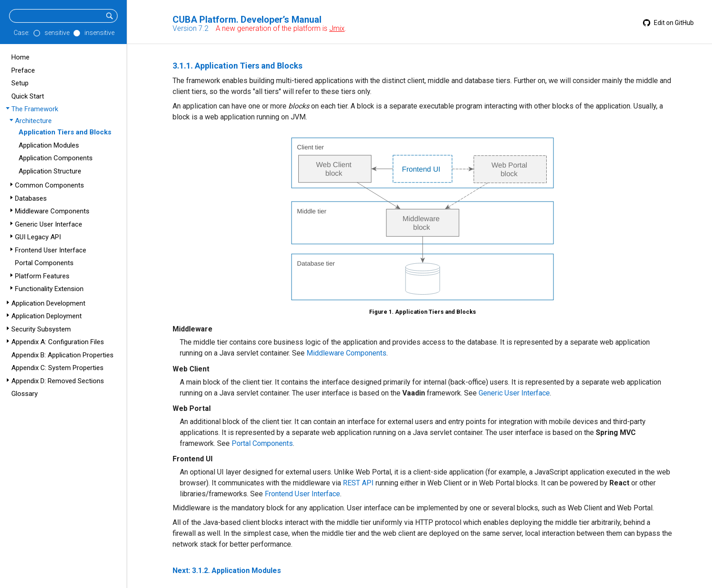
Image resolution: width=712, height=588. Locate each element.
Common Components (49, 185)
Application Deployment (47, 316)
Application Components (56, 158)
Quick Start (28, 96)
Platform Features (42, 276)
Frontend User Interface (51, 250)
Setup (20, 83)
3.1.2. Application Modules (237, 571)
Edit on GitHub (668, 23)
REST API (358, 483)
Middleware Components (52, 211)
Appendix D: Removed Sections (58, 381)
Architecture (33, 121)
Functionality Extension (49, 289)
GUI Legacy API (38, 237)
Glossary (25, 394)
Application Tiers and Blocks (65, 132)
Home (20, 57)
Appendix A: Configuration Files (58, 342)
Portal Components (44, 263)
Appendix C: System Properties (57, 368)
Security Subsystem (41, 329)
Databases (31, 198)
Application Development (48, 303)
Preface (23, 70)
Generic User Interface (49, 224)
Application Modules (49, 145)
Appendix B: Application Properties (62, 355)
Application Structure (50, 171)
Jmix (337, 28)
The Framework (35, 109)
